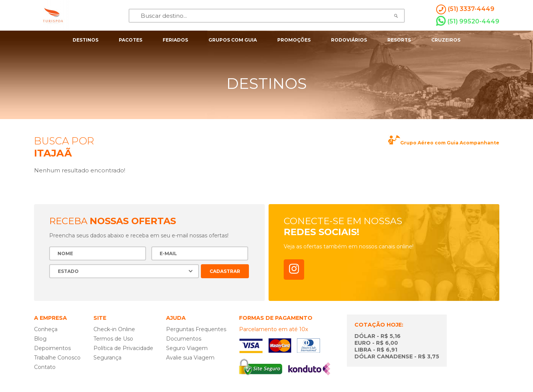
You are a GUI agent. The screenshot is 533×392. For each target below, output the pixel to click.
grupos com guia (233, 40)
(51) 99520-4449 (468, 21)
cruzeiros (446, 40)
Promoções (294, 40)
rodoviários (349, 40)
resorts (399, 40)
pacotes (131, 40)
